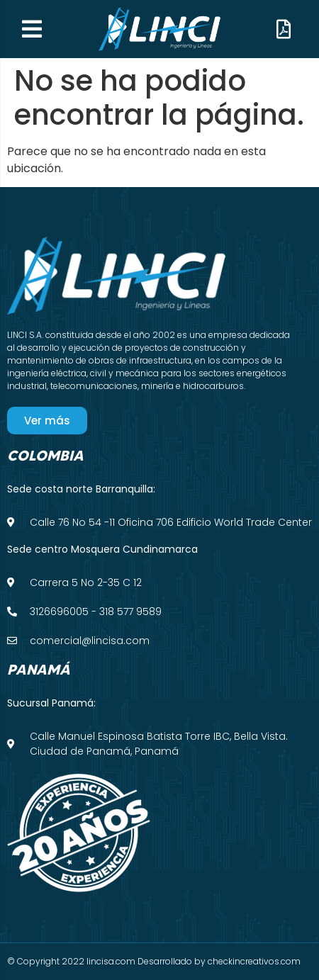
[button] (32, 29)
